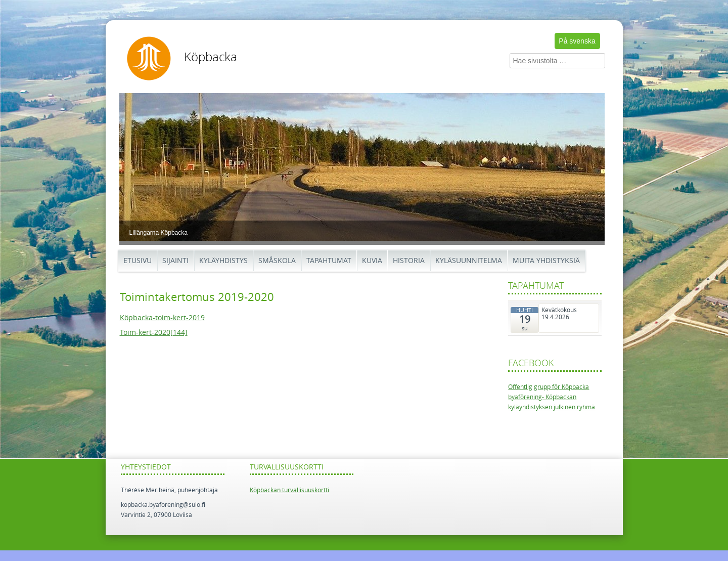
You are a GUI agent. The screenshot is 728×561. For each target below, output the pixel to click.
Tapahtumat (329, 261)
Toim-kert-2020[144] (154, 333)
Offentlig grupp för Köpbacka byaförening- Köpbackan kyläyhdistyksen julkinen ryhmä (552, 397)
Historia (409, 261)
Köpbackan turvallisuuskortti (289, 490)
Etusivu (138, 261)
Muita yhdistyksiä (546, 261)
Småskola (277, 261)
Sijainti (175, 261)
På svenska (577, 41)
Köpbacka (211, 57)
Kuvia (372, 261)
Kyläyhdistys (223, 261)
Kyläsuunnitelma (469, 261)
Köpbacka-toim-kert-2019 (162, 318)
